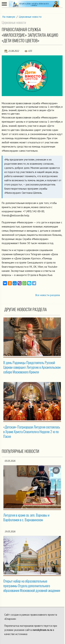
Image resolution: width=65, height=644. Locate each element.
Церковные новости (30, 17)
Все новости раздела (48, 295)
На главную (9, 17)
